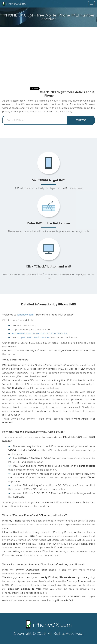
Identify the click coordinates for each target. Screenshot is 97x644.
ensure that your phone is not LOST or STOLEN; (40, 333)
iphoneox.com (25, 315)
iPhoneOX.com (14, 4)
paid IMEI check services (35, 338)
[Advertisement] (49, 54)
